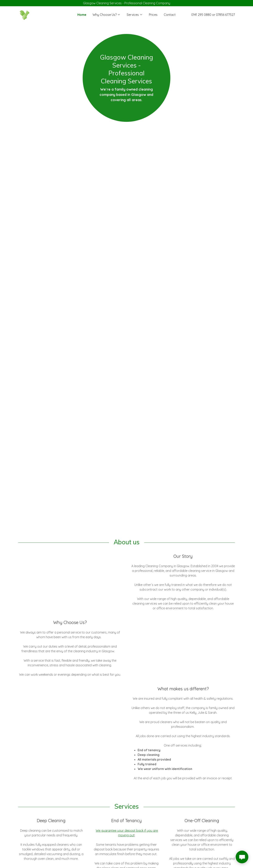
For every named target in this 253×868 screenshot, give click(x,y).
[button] (107, 15)
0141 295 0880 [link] (201, 15)
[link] (24, 14)
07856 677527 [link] (225, 15)
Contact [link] (170, 15)
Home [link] (82, 15)
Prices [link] (153, 15)
